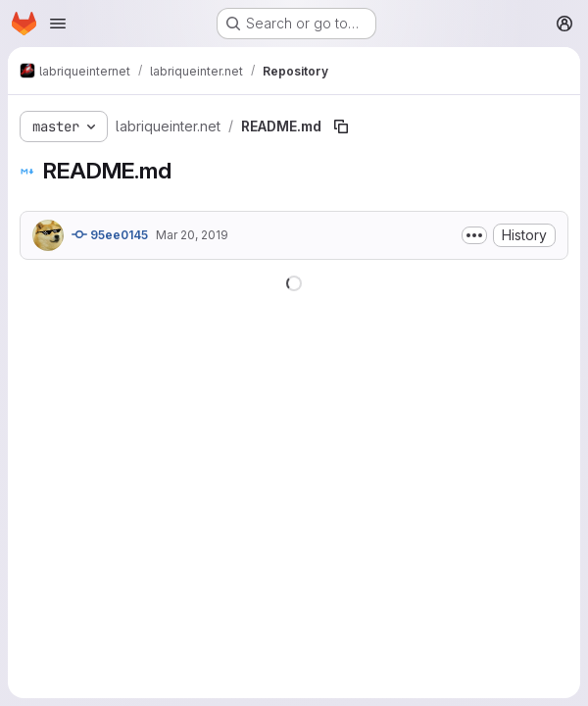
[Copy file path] (341, 126)
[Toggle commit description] (474, 235)
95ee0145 (110, 234)
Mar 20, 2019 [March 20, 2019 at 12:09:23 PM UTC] (192, 235)
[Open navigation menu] (58, 24)
